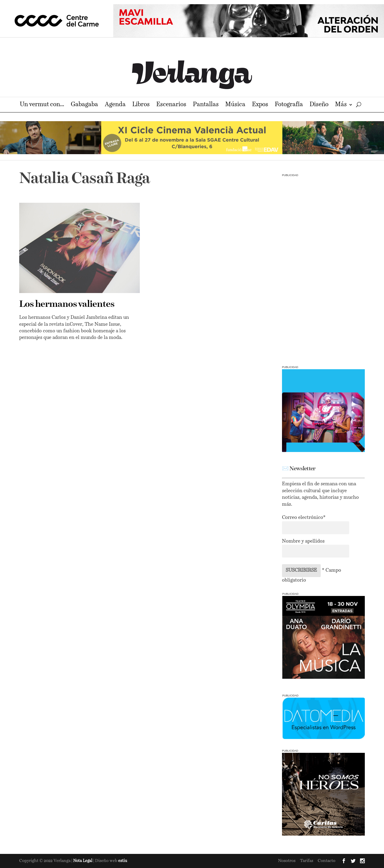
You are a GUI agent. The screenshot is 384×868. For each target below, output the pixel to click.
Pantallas (206, 105)
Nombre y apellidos (303, 541)
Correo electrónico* (304, 518)
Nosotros (287, 861)
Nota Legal (83, 861)
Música (235, 105)
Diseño (319, 105)
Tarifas (307, 861)
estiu (123, 861)
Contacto (327, 861)
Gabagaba (84, 105)
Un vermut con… (42, 105)
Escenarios (171, 105)
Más (341, 105)
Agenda (115, 105)
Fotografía (289, 105)
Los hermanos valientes (67, 304)
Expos (260, 105)
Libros (141, 105)
